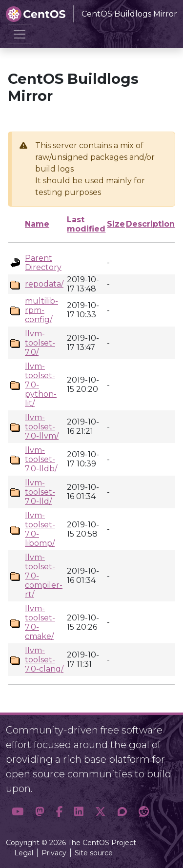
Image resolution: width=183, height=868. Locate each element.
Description (150, 224)
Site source (94, 853)
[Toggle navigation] (20, 34)
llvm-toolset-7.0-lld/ (40, 492)
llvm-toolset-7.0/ (40, 343)
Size (116, 224)
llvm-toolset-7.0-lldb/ (41, 459)
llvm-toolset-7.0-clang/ (44, 660)
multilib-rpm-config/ (41, 310)
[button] (18, 812)
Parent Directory (43, 263)
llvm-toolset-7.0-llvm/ (42, 427)
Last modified (86, 224)
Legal (24, 853)
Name (37, 224)
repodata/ (44, 284)
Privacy (54, 853)
